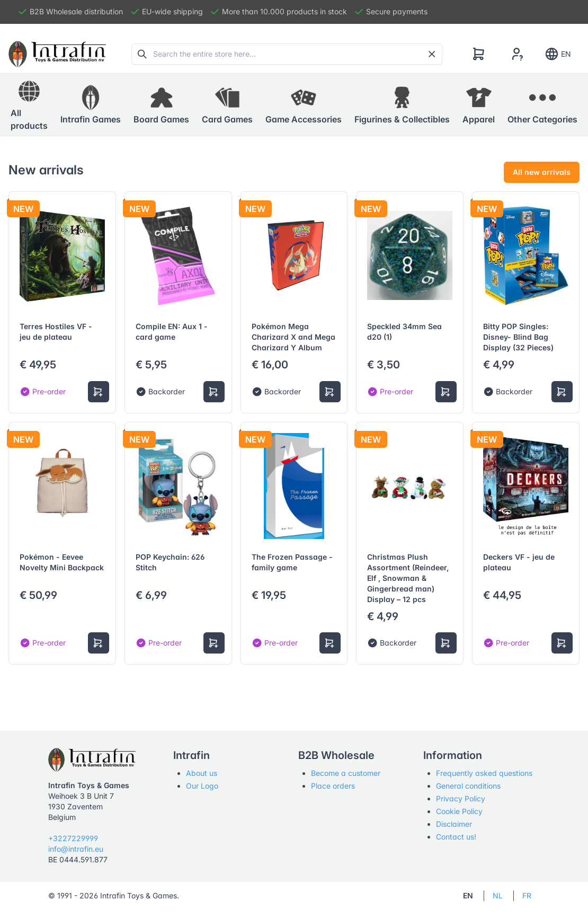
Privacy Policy (461, 798)
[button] (91, 105)
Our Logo (202, 786)
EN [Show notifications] (558, 54)
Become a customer (346, 773)
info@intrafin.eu (76, 849)
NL (498, 895)
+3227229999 (73, 838)
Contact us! (456, 837)
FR (527, 895)
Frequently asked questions (484, 773)
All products (29, 104)
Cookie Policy (459, 811)
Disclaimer (454, 824)
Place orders (333, 786)
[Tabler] (57, 54)
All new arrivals (542, 172)
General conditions (468, 786)
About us (202, 773)
